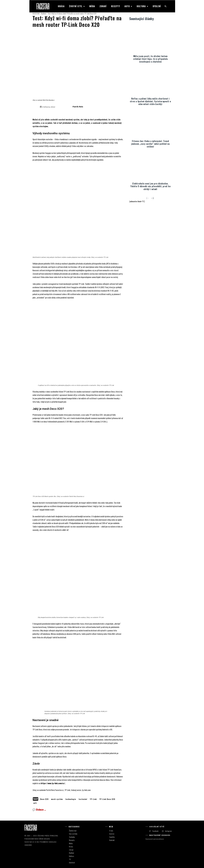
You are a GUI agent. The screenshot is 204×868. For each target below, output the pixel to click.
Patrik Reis (78, 107)
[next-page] (152, 198)
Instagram (168, 831)
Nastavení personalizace (155, 839)
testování (83, 799)
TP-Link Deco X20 (107, 799)
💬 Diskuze (39, 810)
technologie (71, 799)
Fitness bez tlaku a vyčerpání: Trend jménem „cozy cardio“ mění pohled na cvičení (150, 144)
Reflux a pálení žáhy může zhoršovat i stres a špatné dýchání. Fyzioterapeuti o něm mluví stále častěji (150, 101)
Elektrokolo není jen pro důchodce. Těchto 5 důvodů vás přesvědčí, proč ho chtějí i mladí (150, 186)
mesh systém (57, 799)
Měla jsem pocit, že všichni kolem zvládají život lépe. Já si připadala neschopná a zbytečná (150, 58)
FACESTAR (36, 13)
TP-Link (93, 799)
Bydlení (44, 13)
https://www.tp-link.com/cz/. (53, 783)
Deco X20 (44, 799)
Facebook (155, 831)
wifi (35, 803)
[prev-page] (148, 198)
